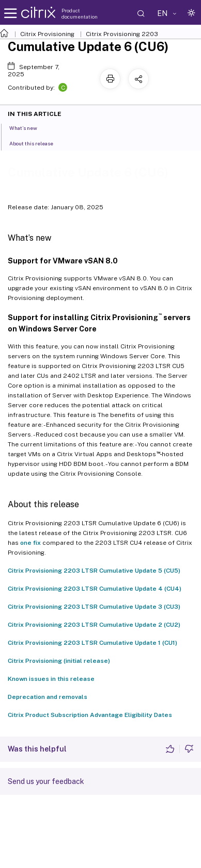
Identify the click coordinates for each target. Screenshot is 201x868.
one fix (30, 543)
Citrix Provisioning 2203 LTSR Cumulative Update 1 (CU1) (92, 643)
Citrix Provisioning (47, 34)
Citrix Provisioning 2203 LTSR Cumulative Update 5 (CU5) (94, 571)
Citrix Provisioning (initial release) (59, 661)
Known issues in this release (51, 679)
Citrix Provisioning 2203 (122, 34)
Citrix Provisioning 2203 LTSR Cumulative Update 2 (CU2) (94, 625)
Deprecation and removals (48, 697)
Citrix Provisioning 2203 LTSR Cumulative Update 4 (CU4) (95, 589)
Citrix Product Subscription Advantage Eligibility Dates (90, 715)
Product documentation (80, 13)
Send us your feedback (46, 781)
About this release (37, 143)
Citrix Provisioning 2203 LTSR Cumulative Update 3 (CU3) (94, 607)
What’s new (29, 127)
